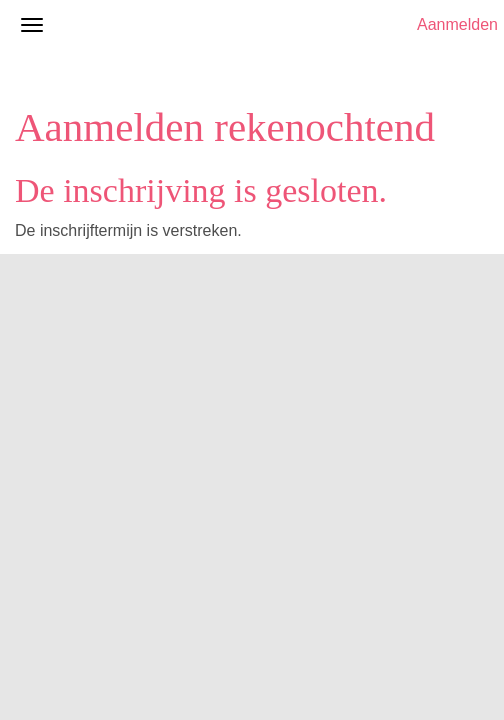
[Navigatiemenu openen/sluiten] (32, 25)
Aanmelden (457, 24)
